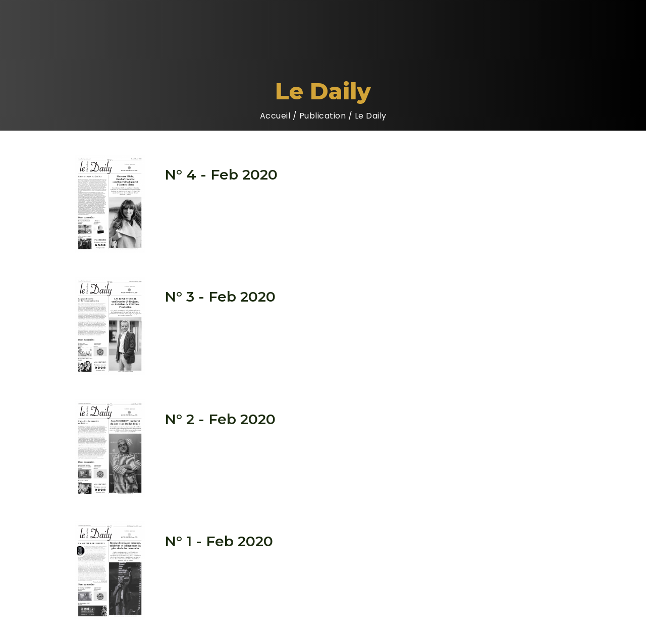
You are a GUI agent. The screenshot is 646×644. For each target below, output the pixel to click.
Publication (323, 116)
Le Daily (371, 116)
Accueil (275, 116)
